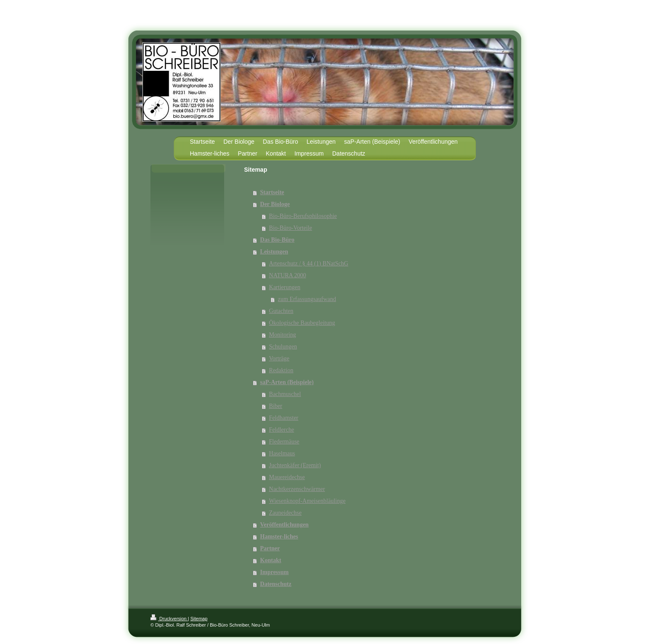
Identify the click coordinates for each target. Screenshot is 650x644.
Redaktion (281, 370)
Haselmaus (282, 453)
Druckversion (169, 619)
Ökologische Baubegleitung (302, 323)
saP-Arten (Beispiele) (287, 382)
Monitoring (283, 335)
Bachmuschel (285, 394)
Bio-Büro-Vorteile (291, 228)
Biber (276, 406)
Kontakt (271, 560)
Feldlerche (282, 430)
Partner (270, 548)
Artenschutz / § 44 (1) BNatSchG (309, 263)
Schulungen (283, 347)
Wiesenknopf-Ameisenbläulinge (307, 501)
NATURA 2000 (288, 275)
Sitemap (199, 619)
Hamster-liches (279, 537)
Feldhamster (284, 418)
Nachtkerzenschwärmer (297, 489)
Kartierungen (285, 287)
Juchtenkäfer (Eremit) (295, 465)
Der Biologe (275, 204)
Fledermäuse (284, 442)
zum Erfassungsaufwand (307, 299)
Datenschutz (276, 584)
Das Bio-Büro (277, 240)
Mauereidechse (287, 477)
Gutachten (281, 311)
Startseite (272, 192)
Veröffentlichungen (285, 525)
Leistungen (274, 252)
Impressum (274, 572)
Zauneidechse (285, 513)
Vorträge (279, 358)
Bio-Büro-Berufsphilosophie (303, 216)
